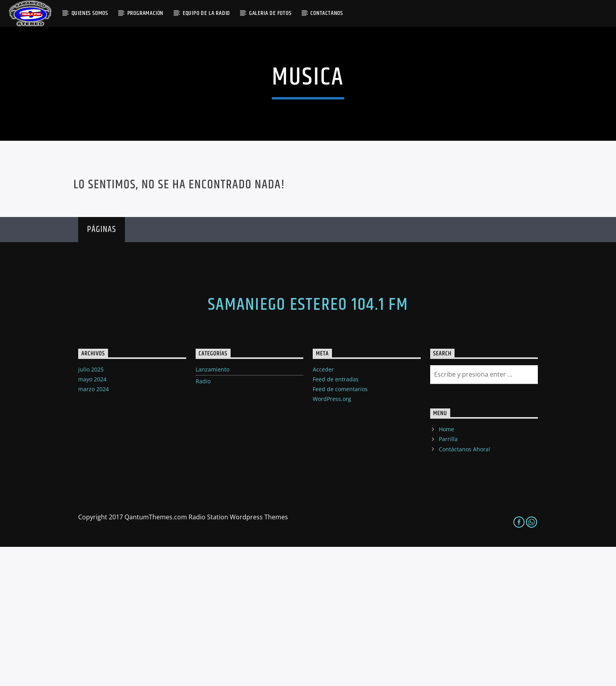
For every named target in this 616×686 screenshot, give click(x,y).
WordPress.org (332, 538)
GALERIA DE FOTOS (270, 13)
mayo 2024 (92, 518)
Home (446, 568)
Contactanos (327, 13)
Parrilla (448, 578)
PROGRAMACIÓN (146, 13)
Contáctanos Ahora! (465, 588)
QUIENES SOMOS (90, 13)
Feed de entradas (336, 518)
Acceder (323, 508)
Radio (203, 520)
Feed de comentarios (340, 528)
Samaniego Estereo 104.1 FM (308, 443)
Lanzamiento (213, 508)
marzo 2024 (93, 528)
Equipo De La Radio (206, 13)
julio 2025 (91, 508)
